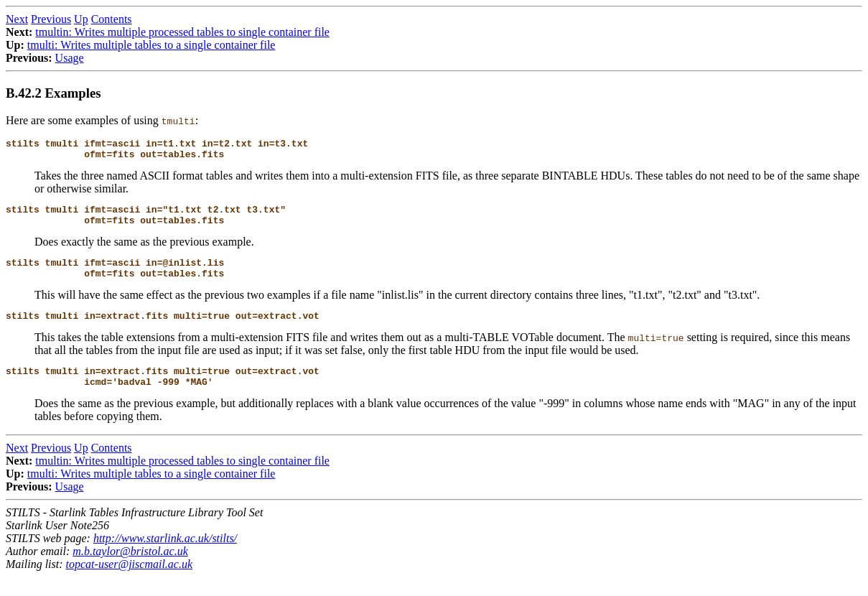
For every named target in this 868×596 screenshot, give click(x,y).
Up (81, 19)
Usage (70, 58)
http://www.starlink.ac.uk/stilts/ (165, 558)
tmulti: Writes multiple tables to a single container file (151, 45)
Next (17, 19)
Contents (112, 19)
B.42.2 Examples (53, 93)
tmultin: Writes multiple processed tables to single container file (182, 32)
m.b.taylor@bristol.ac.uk (130, 571)
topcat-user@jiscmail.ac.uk (129, 583)
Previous (51, 19)
